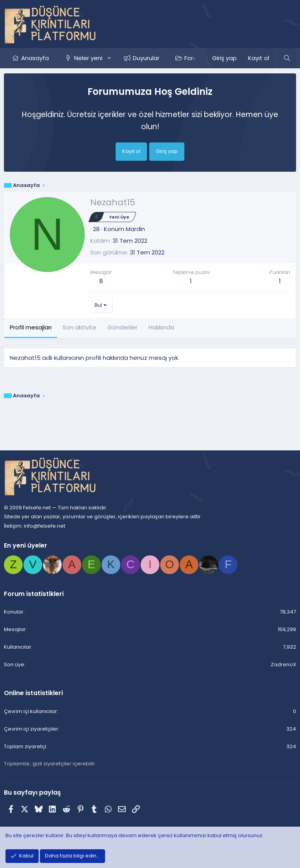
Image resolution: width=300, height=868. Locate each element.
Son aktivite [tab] (79, 327)
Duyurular (146, 58)
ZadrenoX (283, 664)
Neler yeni (88, 58)
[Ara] (287, 58)
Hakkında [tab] (161, 327)
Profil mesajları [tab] (31, 327)
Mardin (135, 229)
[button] (109, 58)
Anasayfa (35, 58)
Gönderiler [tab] (122, 327)
